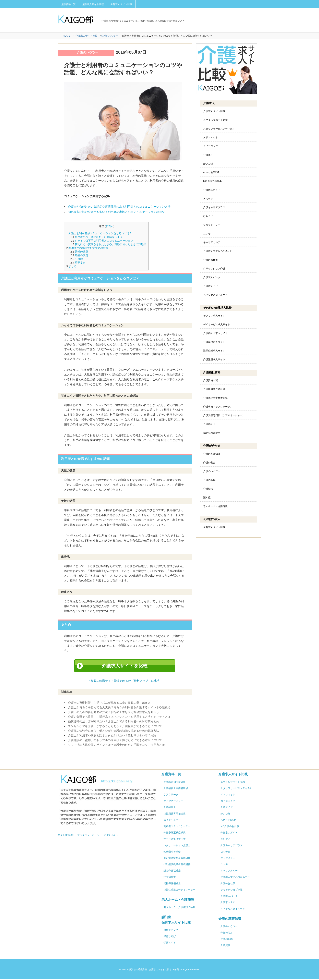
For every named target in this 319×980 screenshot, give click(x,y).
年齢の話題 (81, 255)
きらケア (208, 199)
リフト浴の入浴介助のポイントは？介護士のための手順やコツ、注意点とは (116, 746)
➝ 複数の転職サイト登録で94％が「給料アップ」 (125, 682)
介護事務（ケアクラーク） (218, 407)
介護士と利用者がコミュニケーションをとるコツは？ (100, 233)
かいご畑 (208, 164)
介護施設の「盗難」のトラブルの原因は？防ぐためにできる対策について (115, 741)
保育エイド (170, 943)
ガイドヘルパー (172, 821)
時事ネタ (80, 263)
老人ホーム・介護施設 (215, 506)
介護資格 (208, 489)
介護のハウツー (110, 36)
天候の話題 (81, 252)
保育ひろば (170, 937)
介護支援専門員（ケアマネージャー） (224, 415)
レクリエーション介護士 (177, 846)
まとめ (73, 266)
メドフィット (211, 137)
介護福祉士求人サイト (215, 333)
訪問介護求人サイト (214, 351)
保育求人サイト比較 (121, 4)
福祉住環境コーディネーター (179, 891)
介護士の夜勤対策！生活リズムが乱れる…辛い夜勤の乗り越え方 (109, 703)
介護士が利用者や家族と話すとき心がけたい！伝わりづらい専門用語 (112, 736)
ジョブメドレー (212, 225)
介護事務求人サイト (214, 342)
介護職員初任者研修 (214, 389)
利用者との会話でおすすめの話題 (88, 248)
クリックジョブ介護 (214, 269)
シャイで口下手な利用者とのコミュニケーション (104, 241)
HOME (67, 36)
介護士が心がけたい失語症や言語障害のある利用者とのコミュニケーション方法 (119, 207)
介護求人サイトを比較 (125, 666)
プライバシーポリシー (90, 836)
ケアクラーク (171, 795)
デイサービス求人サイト (217, 324)
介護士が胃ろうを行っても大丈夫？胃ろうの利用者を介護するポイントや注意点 (119, 708)
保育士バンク (171, 931)
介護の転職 (209, 480)
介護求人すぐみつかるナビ (218, 251)
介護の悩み (209, 463)
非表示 (110, 226)
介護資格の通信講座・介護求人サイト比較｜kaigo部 (153, 970)
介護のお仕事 (211, 260)
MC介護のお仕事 (212, 181)
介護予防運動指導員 (175, 833)
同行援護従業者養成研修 (177, 859)
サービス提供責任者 (175, 840)
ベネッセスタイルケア (215, 295)
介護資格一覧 (68, 4)
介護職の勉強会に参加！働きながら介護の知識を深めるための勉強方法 (114, 732)
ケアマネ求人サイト (214, 316)
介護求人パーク (212, 277)
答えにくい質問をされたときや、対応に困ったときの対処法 (111, 244)
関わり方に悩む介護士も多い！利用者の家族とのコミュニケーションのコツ (116, 212)
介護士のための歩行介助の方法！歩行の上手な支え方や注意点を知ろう (114, 713)
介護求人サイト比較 (93, 4)
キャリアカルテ (212, 242)
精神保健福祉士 (172, 884)
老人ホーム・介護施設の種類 (179, 908)
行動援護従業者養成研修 (177, 865)
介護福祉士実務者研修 (215, 398)
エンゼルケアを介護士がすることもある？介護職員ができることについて (115, 727)
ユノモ (207, 234)
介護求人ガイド (212, 190)
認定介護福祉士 (212, 433)
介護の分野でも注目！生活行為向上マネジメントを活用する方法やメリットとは (119, 718)
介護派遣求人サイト (214, 359)
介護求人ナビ (211, 286)
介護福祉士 (209, 424)
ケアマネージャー (173, 802)
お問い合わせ (111, 836)
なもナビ (208, 216)
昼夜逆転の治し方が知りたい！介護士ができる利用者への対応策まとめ (114, 722)
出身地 (79, 259)
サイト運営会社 (66, 836)
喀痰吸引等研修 (172, 853)
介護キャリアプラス (214, 207)
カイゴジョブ (211, 146)
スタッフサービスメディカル (219, 129)
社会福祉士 (170, 878)
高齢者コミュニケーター (177, 827)
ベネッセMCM (211, 172)
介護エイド (209, 155)
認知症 (207, 498)
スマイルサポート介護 (215, 120)
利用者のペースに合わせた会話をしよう (99, 237)
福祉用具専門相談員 (175, 814)
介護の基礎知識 (212, 454)
